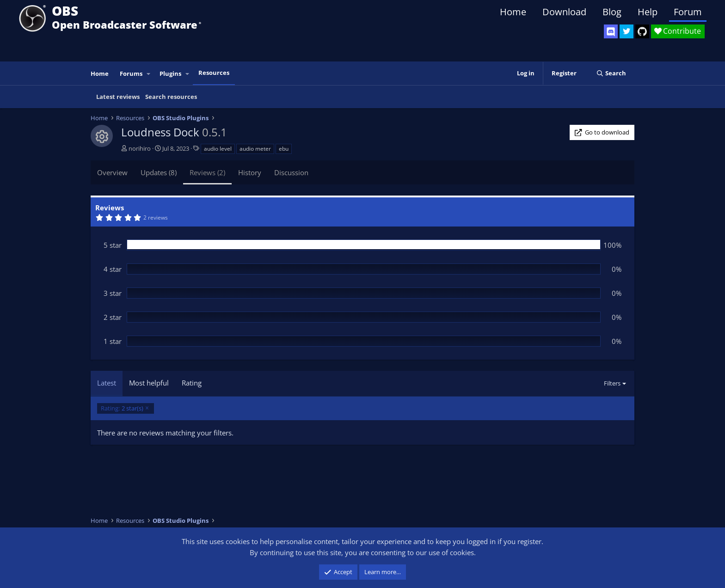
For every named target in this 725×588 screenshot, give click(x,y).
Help (648, 12)
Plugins (170, 73)
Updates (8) (159, 172)
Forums (131, 73)
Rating (192, 383)
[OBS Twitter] (627, 31)
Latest (107, 383)
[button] (149, 74)
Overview (112, 172)
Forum (688, 12)
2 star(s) (122, 408)
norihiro (140, 148)
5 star (113, 245)
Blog (612, 12)
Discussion (291, 172)
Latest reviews (118, 97)
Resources (214, 73)
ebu (284, 149)
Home (513, 12)
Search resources (171, 97)
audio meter (255, 149)
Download (564, 12)
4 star (113, 269)
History (250, 172)
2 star (113, 317)
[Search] (611, 73)
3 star (113, 293)
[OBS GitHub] (642, 31)
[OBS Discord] (611, 31)
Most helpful (149, 383)
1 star (113, 341)
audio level (218, 149)
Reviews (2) (207, 172)
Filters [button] (612, 383)
